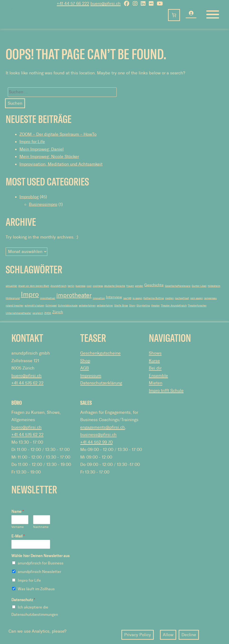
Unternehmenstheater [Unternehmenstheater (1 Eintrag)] (18, 313)
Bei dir (155, 368)
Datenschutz (23, 600)
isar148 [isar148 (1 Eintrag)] (127, 298)
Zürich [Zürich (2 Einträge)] (58, 312)
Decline (189, 635)
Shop (85, 361)
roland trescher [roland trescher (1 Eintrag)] (15, 306)
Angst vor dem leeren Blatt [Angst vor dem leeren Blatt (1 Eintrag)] (34, 286)
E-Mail (18, 536)
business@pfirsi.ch (98, 435)
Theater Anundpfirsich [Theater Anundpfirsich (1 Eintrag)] (174, 306)
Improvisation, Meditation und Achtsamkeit (61, 164)
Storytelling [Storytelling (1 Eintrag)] (143, 306)
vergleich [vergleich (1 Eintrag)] (38, 313)
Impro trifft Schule (166, 391)
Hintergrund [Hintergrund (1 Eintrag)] (13, 298)
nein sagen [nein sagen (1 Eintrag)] (196, 298)
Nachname (41, 527)
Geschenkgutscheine (100, 353)
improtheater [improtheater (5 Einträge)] (74, 295)
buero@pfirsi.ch (26, 376)
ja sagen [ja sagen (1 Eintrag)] (137, 298)
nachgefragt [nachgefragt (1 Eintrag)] (182, 298)
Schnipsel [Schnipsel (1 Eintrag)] (51, 306)
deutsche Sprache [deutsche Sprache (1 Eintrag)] (115, 286)
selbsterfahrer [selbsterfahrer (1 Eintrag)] (105, 306)
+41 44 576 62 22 (27, 383)
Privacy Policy (138, 635)
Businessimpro (43, 204)
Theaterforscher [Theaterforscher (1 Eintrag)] (197, 306)
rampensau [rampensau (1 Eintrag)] (210, 298)
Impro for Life (32, 142)
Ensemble (158, 376)
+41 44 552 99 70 (96, 442)
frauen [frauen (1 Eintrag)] (130, 286)
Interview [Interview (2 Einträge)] (114, 297)
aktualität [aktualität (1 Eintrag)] (11, 286)
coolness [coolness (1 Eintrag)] (98, 286)
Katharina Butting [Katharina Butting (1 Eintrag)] (154, 298)
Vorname (18, 527)
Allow (168, 635)
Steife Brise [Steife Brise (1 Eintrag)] (121, 306)
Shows (155, 353)
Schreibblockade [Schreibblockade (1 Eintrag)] (68, 306)
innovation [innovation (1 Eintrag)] (99, 298)
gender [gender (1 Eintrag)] (139, 286)
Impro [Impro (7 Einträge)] (30, 294)
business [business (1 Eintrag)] (80, 286)
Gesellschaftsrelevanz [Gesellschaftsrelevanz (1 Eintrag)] (178, 286)
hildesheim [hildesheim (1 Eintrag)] (214, 286)
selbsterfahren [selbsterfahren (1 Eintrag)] (87, 306)
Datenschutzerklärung (101, 383)
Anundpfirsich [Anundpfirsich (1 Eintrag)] (58, 286)
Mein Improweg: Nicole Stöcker (49, 157)
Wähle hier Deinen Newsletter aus (40, 556)
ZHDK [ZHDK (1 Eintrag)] (48, 313)
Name (18, 511)
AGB (85, 368)
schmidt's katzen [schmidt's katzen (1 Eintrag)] (34, 306)
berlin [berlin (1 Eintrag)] (71, 286)
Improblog (29, 197)
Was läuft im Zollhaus (36, 589)
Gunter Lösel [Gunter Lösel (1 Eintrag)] (199, 286)
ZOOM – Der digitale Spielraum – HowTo (58, 134)
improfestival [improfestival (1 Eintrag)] (48, 298)
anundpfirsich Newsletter (40, 572)
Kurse (154, 361)
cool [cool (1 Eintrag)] (89, 286)
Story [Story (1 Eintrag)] (132, 306)
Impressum (91, 376)
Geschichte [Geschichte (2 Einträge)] (154, 285)
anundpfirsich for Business (41, 563)
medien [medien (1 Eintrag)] (169, 298)
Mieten (156, 383)
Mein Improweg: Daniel (42, 149)
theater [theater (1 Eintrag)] (155, 306)
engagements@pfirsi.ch (103, 427)
